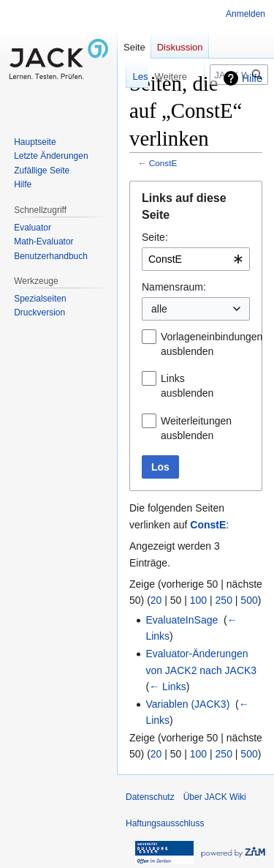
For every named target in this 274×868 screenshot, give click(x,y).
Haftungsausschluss (165, 823)
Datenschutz (150, 797)
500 (249, 600)
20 (156, 600)
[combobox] (196, 259)
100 (198, 600)
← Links (168, 686)
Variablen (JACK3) (187, 704)
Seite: (155, 237)
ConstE (163, 163)
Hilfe (252, 78)
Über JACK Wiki (215, 797)
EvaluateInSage (182, 620)
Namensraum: (174, 287)
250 (224, 600)
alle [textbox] (159, 309)
